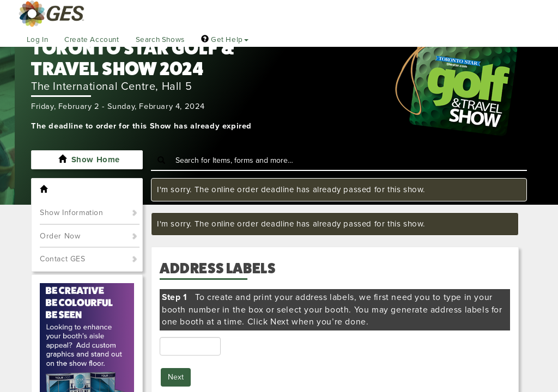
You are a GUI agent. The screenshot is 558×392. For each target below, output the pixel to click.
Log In (38, 40)
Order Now (60, 236)
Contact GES (63, 259)
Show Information (72, 213)
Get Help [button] (225, 40)
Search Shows (160, 40)
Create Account (92, 40)
